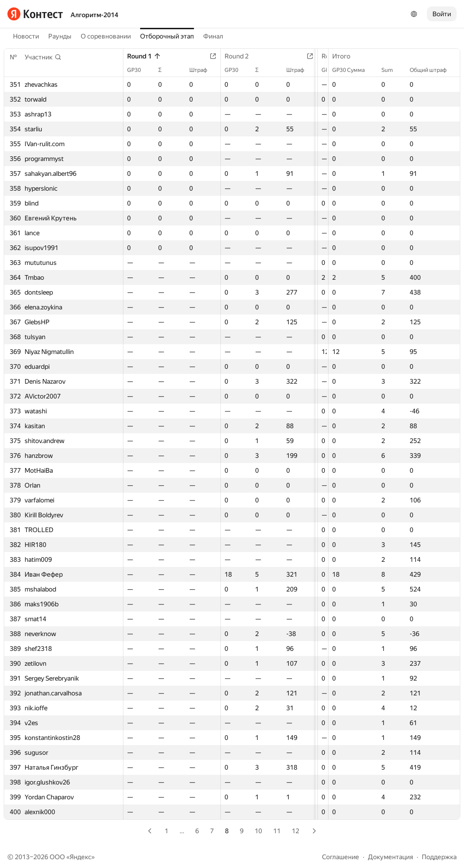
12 (296, 831)
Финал (213, 36)
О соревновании (106, 36)
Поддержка (439, 857)
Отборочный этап (167, 36)
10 (258, 831)
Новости (26, 36)
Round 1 (144, 56)
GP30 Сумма (353, 70)
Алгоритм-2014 (94, 15)
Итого (346, 56)
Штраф (207, 70)
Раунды (60, 36)
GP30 (139, 70)
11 (277, 831)
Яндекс (81, 857)
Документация (390, 857)
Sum (392, 70)
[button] (43, 57)
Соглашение (341, 857)
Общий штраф (433, 70)
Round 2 (245, 56)
